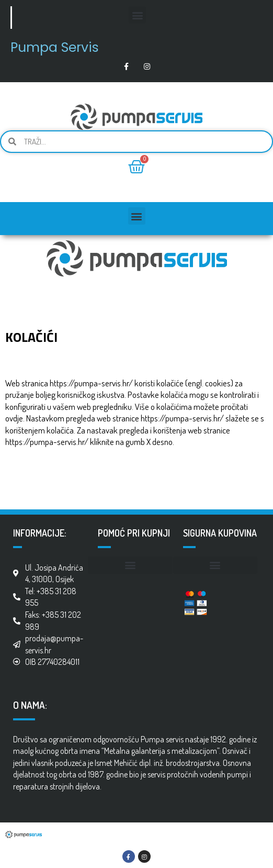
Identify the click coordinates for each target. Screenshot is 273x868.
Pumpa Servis (55, 47)
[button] (137, 15)
